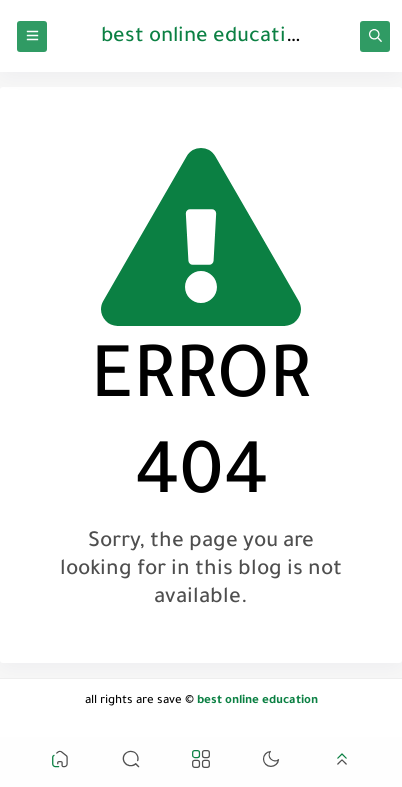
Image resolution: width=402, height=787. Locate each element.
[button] (60, 762)
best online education (205, 38)
